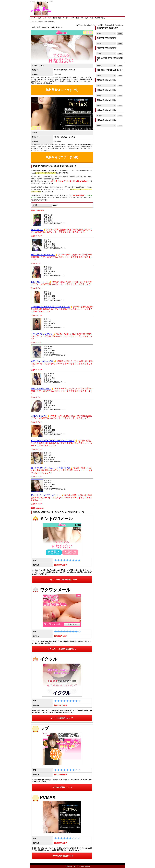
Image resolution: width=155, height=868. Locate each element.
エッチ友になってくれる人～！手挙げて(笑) (50, 468)
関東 (49, 18)
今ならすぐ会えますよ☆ (42, 334)
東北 (45, 18)
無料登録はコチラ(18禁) (62, 90)
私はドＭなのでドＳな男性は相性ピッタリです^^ (53, 441)
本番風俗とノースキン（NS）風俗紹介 (77, 867)
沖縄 (92, 18)
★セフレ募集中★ (39, 416)
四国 (82, 18)
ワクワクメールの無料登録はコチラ (62, 649)
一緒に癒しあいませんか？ (43, 255)
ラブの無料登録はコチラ (62, 787)
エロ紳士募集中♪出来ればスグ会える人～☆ (50, 307)
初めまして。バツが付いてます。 (46, 495)
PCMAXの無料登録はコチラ (62, 856)
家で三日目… (37, 230)
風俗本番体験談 (100, 18)
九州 (87, 18)
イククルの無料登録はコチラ (62, 718)
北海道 (39, 18)
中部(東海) (66, 18)
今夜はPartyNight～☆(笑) (42, 361)
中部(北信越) (57, 18)
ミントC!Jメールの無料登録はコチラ (62, 580)
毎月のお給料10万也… (41, 388)
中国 (77, 18)
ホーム (33, 18)
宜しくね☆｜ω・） (40, 282)
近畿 (72, 18)
